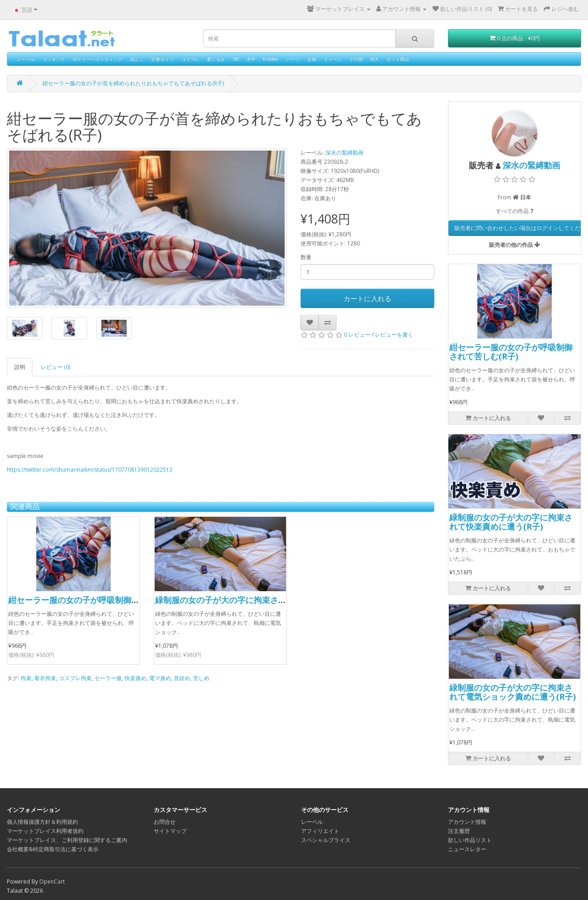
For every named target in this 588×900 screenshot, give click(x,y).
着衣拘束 (45, 678)
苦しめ (201, 678)
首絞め (182, 678)
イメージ (333, 59)
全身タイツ (162, 59)
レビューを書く (394, 335)
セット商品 (398, 59)
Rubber (271, 59)
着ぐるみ (216, 59)
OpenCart (52, 882)
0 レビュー (357, 335)
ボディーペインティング (98, 59)
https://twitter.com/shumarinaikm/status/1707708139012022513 (90, 470)
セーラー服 (108, 678)
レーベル (26, 59)
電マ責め (160, 678)
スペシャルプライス (326, 840)
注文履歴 (459, 831)
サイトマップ (170, 831)
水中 (251, 59)
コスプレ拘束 (75, 678)
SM (236, 59)
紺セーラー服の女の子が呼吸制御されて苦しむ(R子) (104, 600)
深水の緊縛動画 (344, 153)
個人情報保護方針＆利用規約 (42, 822)
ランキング (54, 59)
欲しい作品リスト (470, 840)
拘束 (26, 678)
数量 (306, 257)
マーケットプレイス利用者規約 (45, 831)
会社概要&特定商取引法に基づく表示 (53, 849)
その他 (356, 59)
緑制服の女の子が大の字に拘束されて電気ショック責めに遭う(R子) (280, 600)
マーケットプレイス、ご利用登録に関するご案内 (67, 840)
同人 (375, 59)
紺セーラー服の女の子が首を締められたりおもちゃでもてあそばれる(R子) (133, 83)
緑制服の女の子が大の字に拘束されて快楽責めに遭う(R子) (511, 522)
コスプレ (190, 59)
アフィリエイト (320, 831)
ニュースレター (467, 849)
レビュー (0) (55, 367)
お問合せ (165, 822)
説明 (20, 367)
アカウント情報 (467, 822)
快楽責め (135, 678)
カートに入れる (367, 298)
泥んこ (137, 59)
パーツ (293, 59)
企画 (312, 59)
